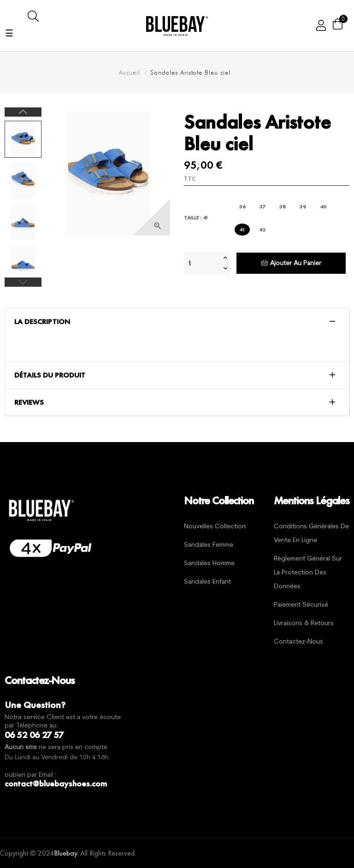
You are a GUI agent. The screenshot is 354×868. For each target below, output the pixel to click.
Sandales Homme (209, 564)
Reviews (29, 402)
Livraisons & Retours (304, 623)
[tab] (177, 322)
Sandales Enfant (207, 582)
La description (42, 322)
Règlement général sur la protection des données (308, 573)
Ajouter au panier (291, 263)
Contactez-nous (298, 642)
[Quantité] (202, 263)
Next (23, 112)
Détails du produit (50, 375)
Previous (23, 282)
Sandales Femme (209, 545)
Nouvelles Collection (215, 527)
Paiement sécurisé (301, 605)
